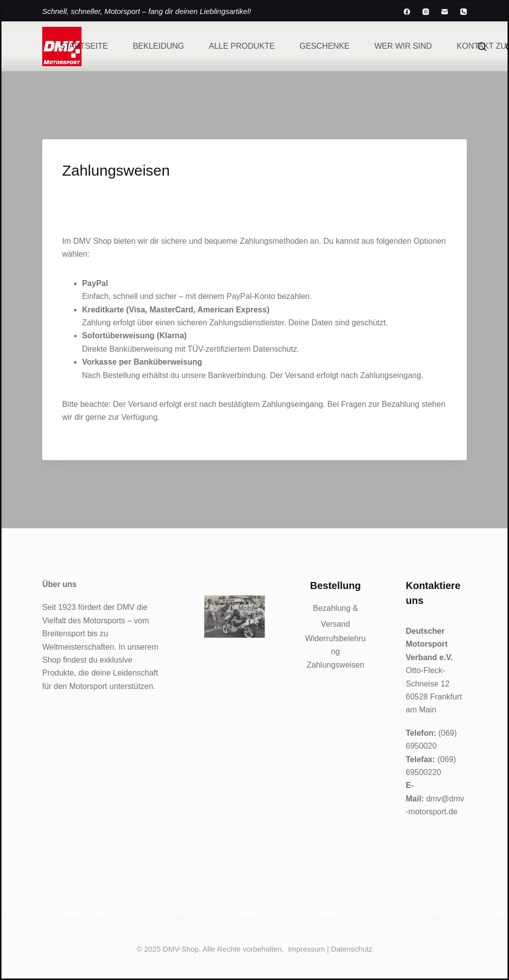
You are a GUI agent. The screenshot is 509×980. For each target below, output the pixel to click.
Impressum (306, 949)
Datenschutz (352, 949)
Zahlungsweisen (336, 665)
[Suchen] (482, 47)
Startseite (84, 46)
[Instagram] (426, 12)
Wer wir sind (403, 46)
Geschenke (325, 46)
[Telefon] (464, 12)
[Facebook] (407, 12)
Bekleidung (158, 46)
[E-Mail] (445, 12)
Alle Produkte (242, 46)
